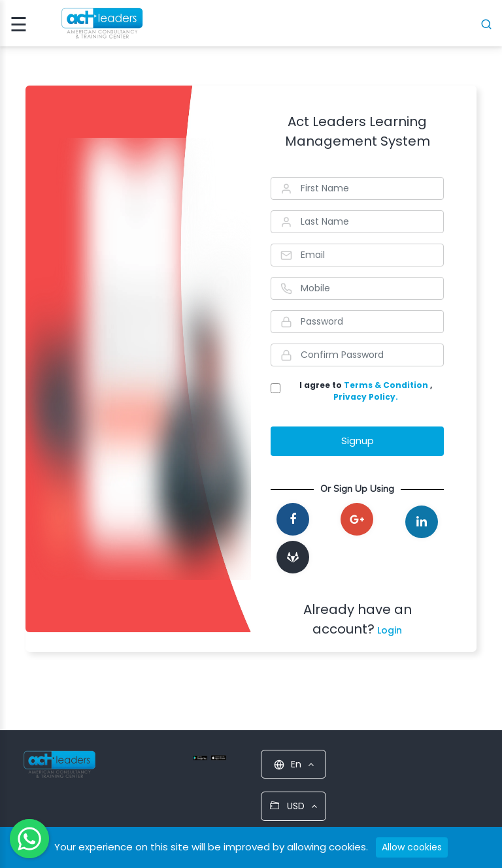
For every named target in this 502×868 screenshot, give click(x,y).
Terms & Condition (387, 385)
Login (388, 630)
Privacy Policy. (366, 397)
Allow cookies (412, 847)
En (294, 764)
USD (293, 806)
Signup (358, 441)
